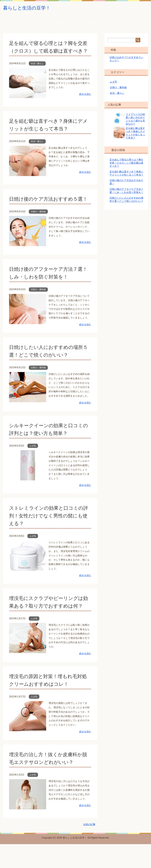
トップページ (21, 22)
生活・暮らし (37, 72)
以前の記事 (89, 848)
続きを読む (85, 103)
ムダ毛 (33, 462)
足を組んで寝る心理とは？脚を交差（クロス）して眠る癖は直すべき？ (48, 52)
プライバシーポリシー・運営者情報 (94, 23)
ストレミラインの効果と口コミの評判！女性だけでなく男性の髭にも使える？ (48, 532)
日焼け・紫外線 (38, 228)
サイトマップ (130, 22)
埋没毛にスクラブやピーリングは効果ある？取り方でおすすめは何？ (48, 622)
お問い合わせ (57, 22)
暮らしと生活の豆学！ (30, 8)
